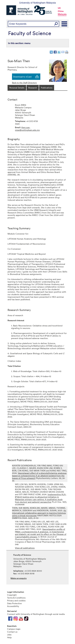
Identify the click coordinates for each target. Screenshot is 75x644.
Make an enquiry (19, 578)
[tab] (17, 88)
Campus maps (14, 629)
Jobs (9, 635)
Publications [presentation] (47, 88)
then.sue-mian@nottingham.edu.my (27, 129)
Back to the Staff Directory (24, 83)
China (61, 11)
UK (59, 8)
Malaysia (62, 14)
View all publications (25, 548)
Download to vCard (22, 77)
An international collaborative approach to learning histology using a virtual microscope (39, 513)
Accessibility (13, 606)
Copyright (12, 595)
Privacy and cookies (16, 601)
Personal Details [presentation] (17, 88)
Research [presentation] (33, 88)
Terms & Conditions (16, 598)
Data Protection (14, 603)
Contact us (12, 632)
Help (9, 637)
